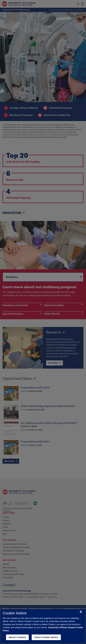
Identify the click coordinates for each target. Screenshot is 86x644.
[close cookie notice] (81, 612)
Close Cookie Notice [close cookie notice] (46, 637)
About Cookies (17, 637)
